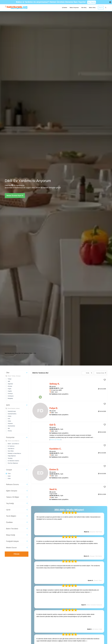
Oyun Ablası (11, 451)
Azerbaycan (11, 396)
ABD (9, 381)
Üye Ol (101, 8)
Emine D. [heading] (54, 469)
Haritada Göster (101, 373)
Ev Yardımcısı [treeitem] (25, 353)
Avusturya (10, 394)
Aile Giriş (84, 8)
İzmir (9, 419)
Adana (9, 421)
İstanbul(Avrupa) (12, 411)
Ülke (8, 373)
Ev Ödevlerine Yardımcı (13, 461)
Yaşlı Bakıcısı (11, 449)
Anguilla (10, 391)
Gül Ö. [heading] (53, 425)
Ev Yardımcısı (11, 446)
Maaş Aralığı (11, 535)
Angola (9, 389)
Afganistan (10, 384)
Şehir (8, 405)
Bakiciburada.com (9, 353)
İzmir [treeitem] (31, 353)
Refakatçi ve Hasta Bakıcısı (14, 453)
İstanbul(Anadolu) (12, 414)
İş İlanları (65, 8)
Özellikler (9, 522)
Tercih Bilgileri (11, 516)
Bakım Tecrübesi (12, 529)
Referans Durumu (12, 484)
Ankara (10, 416)
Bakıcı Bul (18, 353)
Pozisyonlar (10, 437)
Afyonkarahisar (11, 426)
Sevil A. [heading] (53, 489)
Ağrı (9, 428)
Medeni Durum (11, 548)
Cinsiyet (9, 470)
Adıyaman (10, 424)
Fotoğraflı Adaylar (12, 541)
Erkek (9, 479)
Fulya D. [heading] (54, 408)
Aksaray (10, 431)
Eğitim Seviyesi (12, 491)
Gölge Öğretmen (12, 456)
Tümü (9, 474)
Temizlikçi (10, 458)
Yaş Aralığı (10, 503)
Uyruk (8, 510)
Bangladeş (10, 398)
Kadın (9, 476)
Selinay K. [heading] (55, 384)
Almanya (10, 386)
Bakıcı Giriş (92, 8)
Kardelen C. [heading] (56, 449)
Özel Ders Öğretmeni (13, 463)
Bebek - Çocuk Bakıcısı (13, 444)
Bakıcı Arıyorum (74, 8)
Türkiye (10, 379)
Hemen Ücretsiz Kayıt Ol (15, 195)
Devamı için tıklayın (55, 440)
